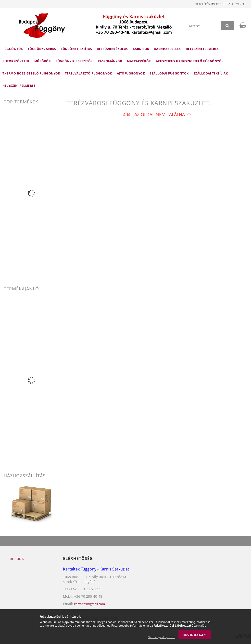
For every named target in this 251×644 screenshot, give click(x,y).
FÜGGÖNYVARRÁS (42, 49)
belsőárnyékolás (112, 49)
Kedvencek (236, 4)
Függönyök (13, 49)
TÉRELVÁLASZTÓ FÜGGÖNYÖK (88, 73)
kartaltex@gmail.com (89, 604)
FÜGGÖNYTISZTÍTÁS (76, 49)
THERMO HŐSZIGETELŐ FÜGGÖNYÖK (31, 73)
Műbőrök (43, 61)
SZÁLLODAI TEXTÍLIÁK (211, 73)
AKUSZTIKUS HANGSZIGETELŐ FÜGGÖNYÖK (190, 61)
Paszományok (110, 61)
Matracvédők (139, 61)
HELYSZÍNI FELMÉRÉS (202, 49)
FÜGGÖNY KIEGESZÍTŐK (74, 61)
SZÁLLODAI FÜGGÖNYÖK (169, 73)
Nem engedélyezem (162, 637)
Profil (213, 4)
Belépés (191, 4)
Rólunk (17, 559)
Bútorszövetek (16, 61)
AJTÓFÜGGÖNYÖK (131, 73)
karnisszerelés (168, 49)
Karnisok (141, 49)
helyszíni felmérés (19, 86)
